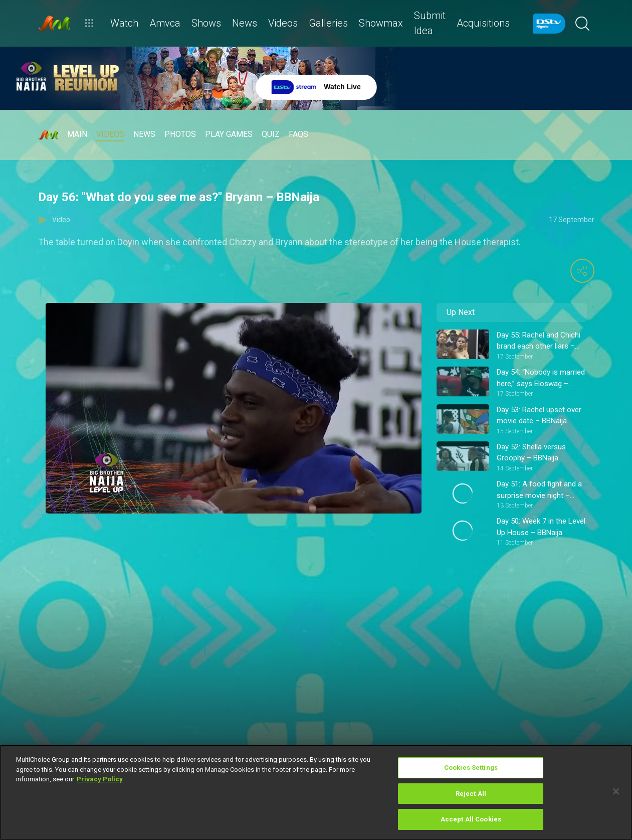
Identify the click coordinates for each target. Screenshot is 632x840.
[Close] (616, 791)
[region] (316, 792)
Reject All (471, 794)
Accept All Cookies (471, 819)
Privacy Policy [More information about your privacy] (100, 779)
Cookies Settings (471, 768)
